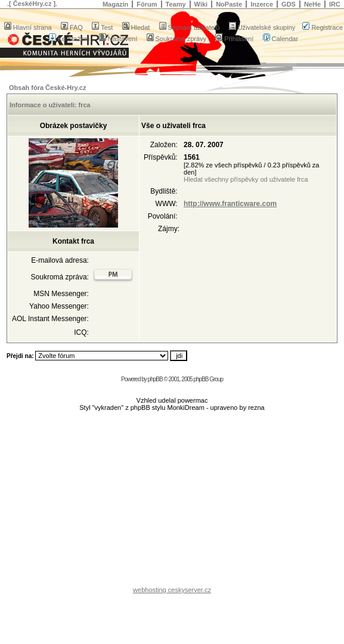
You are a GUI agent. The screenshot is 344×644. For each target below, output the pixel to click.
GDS (289, 4)
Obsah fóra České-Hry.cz (47, 88)
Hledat (136, 27)
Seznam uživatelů (190, 27)
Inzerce (262, 4)
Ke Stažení (69, 39)
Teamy (176, 4)
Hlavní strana (28, 27)
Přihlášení (234, 39)
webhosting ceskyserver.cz (172, 590)
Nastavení (118, 39)
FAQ (72, 27)
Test (102, 27)
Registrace (323, 27)
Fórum (147, 4)
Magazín (115, 4)
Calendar (281, 39)
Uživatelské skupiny (262, 27)
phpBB (155, 379)
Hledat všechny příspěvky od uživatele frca (246, 179)
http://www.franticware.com (230, 204)
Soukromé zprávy (177, 39)
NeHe (312, 4)
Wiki (201, 4)
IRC (335, 4)
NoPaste (229, 4)
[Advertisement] (172, 502)
